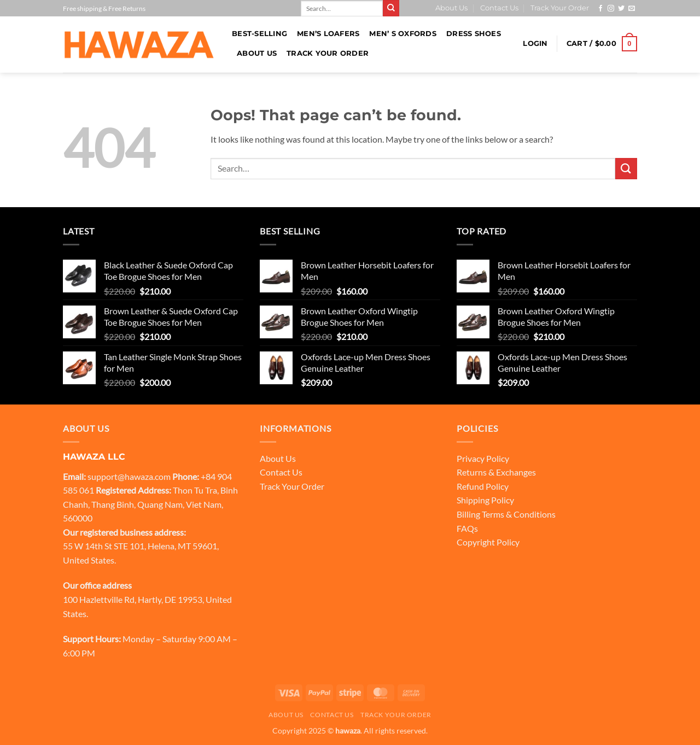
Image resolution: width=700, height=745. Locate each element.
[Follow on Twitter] (621, 9)
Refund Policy (483, 486)
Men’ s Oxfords (403, 34)
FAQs (467, 528)
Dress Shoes (474, 34)
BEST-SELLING (259, 34)
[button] (535, 44)
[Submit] (391, 8)
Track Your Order (560, 8)
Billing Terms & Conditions (506, 514)
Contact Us (499, 8)
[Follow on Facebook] (600, 9)
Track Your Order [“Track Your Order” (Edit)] (292, 486)
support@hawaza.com (129, 476)
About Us (451, 8)
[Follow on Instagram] (611, 9)
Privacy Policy (483, 458)
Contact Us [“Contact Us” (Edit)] (281, 472)
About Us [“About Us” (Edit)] (278, 458)
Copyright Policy (488, 542)
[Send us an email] (632, 9)
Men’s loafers (328, 34)
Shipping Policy (485, 500)
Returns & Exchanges (496, 472)
